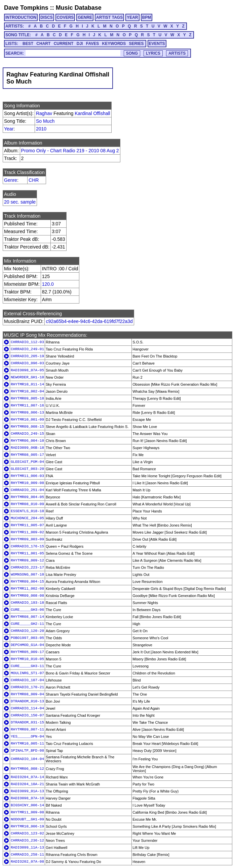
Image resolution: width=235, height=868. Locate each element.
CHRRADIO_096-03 (27, 363)
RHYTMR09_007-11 (27, 729)
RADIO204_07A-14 (27, 777)
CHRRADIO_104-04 (27, 759)
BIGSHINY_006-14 (27, 805)
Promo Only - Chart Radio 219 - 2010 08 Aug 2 (70, 151)
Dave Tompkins (26, 8)
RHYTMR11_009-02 (27, 532)
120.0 (48, 284)
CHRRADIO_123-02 (27, 833)
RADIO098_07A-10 (27, 798)
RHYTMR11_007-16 (27, 405)
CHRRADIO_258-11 (27, 855)
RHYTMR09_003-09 (27, 539)
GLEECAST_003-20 (27, 469)
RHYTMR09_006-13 (27, 413)
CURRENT (64, 44)
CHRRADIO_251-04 (27, 490)
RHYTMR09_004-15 (27, 582)
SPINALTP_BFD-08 (27, 751)
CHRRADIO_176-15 (27, 546)
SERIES (136, 44)
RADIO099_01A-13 (27, 791)
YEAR (132, 17)
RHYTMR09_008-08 (27, 596)
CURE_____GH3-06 (27, 610)
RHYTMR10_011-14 (27, 384)
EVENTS (157, 44)
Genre (11, 180)
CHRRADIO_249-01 (27, 349)
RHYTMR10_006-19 (27, 826)
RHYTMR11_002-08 (27, 589)
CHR (34, 180)
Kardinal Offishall (92, 113)
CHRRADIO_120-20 (27, 631)
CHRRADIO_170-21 (27, 687)
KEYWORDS (114, 44)
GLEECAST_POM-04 (27, 462)
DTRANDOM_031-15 (27, 722)
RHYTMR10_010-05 (27, 659)
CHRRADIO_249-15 (27, 434)
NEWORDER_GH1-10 (27, 377)
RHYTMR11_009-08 (27, 812)
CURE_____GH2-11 (27, 624)
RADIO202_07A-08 (27, 862)
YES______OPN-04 (27, 737)
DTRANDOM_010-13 (27, 701)
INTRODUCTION (21, 17)
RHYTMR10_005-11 (27, 744)
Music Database (79, 8)
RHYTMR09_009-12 (27, 560)
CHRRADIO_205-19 (27, 356)
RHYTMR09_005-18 (27, 398)
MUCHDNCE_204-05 (27, 518)
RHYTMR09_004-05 (27, 497)
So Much (45, 121)
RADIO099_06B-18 (27, 448)
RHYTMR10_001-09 (27, 420)
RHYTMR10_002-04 (27, 391)
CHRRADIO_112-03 (27, 342)
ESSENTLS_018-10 (27, 511)
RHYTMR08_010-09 (27, 504)
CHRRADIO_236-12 (27, 840)
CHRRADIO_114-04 (27, 708)
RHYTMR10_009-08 (27, 483)
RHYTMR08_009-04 (27, 694)
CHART (43, 44)
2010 (41, 129)
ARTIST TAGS (109, 17)
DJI (80, 44)
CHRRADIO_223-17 (27, 567)
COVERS (65, 17)
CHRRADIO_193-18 (27, 603)
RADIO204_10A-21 (27, 784)
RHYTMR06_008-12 (27, 769)
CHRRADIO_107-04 (27, 680)
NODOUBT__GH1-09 (27, 819)
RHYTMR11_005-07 (27, 525)
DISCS (47, 17)
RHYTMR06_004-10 (27, 441)
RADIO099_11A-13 (27, 848)
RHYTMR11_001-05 (27, 553)
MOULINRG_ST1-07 (27, 673)
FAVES (92, 44)
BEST (28, 44)
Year (9, 129)
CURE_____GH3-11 (27, 666)
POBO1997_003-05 (27, 638)
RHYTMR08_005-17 (27, 455)
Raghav (44, 113)
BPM (147, 17)
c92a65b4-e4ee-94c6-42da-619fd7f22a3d (89, 321)
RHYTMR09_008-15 (27, 427)
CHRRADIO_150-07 (27, 715)
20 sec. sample (20, 202)
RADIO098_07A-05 (27, 370)
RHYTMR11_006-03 (27, 476)
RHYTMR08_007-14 (27, 617)
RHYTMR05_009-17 (27, 652)
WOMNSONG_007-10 (27, 575)
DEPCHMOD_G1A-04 (27, 645)
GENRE (85, 17)
